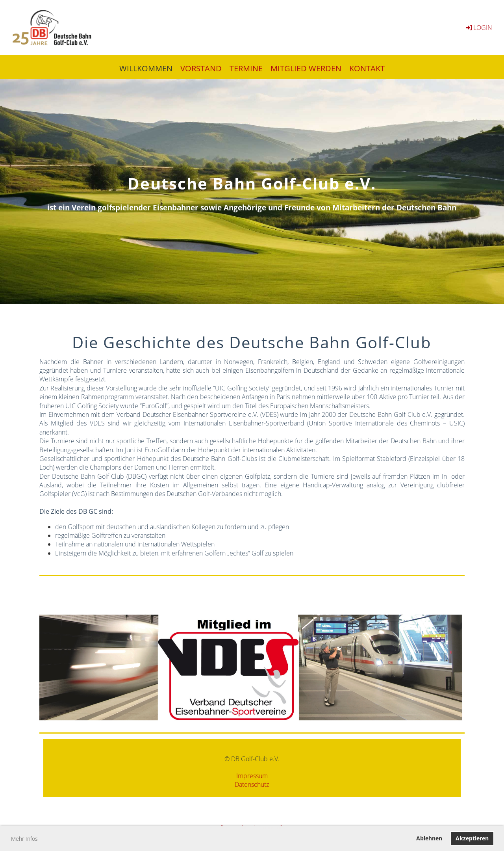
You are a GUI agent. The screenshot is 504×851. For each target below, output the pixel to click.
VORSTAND (201, 68)
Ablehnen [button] (429, 838)
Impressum (252, 776)
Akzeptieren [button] (472, 838)
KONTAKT (367, 68)
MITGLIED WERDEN (306, 68)
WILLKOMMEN (146, 68)
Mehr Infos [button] (24, 839)
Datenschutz (252, 784)
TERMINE (246, 68)
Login (478, 28)
